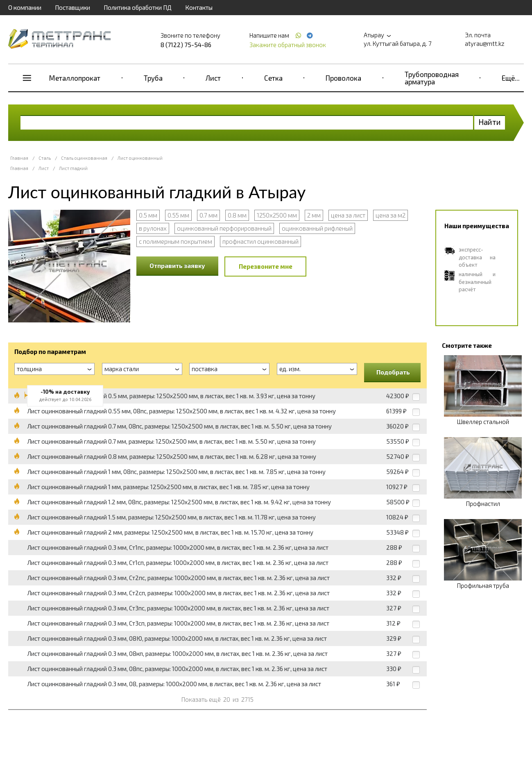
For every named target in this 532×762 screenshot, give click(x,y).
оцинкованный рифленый (317, 228)
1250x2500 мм (277, 215)
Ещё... (511, 78)
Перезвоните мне (266, 266)
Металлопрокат (75, 78)
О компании (25, 7)
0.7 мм (208, 215)
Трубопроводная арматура (432, 78)
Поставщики (72, 7)
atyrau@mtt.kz (485, 43)
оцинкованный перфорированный (224, 228)
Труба (153, 78)
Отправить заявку (177, 265)
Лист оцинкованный (140, 158)
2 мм (314, 215)
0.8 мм (237, 215)
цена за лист (348, 215)
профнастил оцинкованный (260, 241)
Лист (213, 78)
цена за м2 (391, 215)
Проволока (343, 78)
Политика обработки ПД (138, 7)
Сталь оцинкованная (84, 158)
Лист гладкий (73, 168)
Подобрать (393, 372)
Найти (490, 122)
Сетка (273, 78)
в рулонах (153, 228)
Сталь (45, 158)
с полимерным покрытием (175, 241)
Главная (19, 158)
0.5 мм (148, 215)
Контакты (199, 7)
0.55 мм (178, 215)
